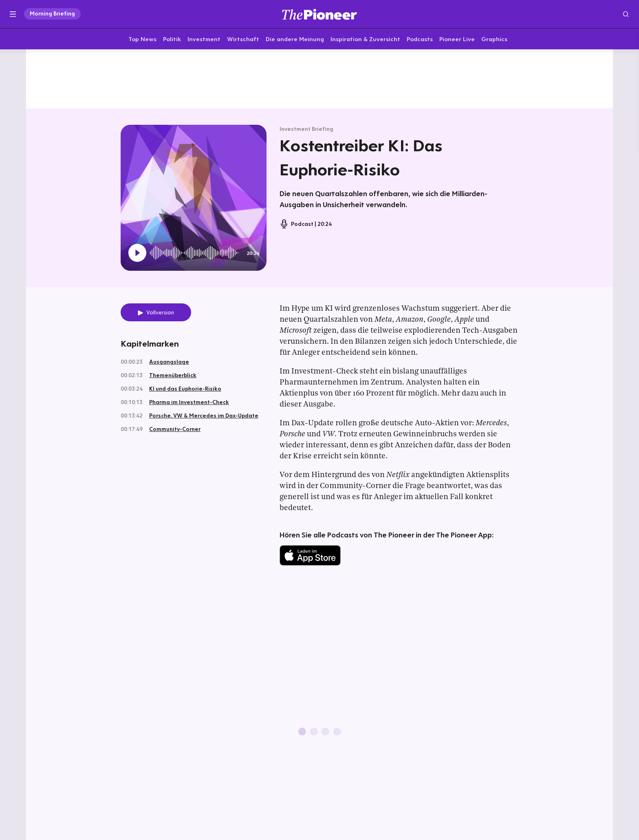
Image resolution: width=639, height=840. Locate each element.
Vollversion (160, 314)
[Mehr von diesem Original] (319, 80)
